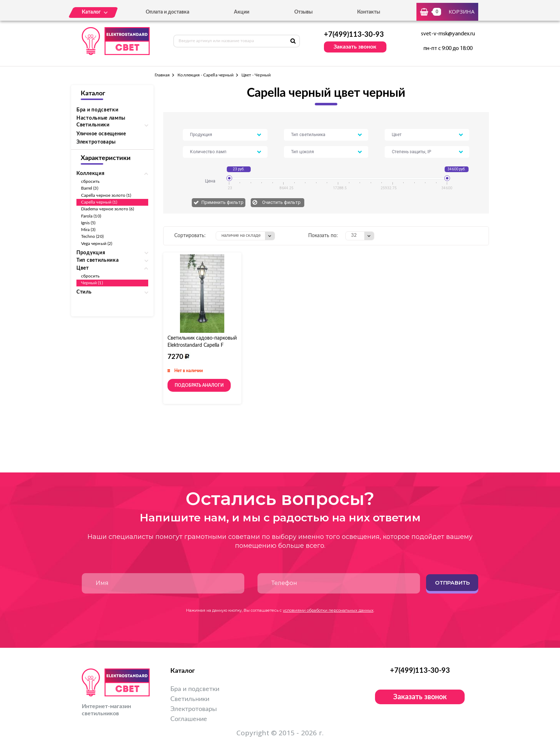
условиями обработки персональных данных (328, 610)
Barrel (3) (90, 188)
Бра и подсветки (97, 110)
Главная (162, 75)
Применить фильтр (222, 202)
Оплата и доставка (167, 12)
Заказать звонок (355, 47)
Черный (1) (92, 283)
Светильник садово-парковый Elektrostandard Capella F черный (202, 345)
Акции (242, 12)
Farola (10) (91, 216)
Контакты (369, 12)
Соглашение (189, 719)
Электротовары (96, 142)
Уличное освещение (101, 134)
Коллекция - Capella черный (206, 75)
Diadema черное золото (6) (108, 209)
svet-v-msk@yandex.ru (448, 34)
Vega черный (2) (97, 244)
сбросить (90, 181)
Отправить (452, 583)
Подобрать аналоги (199, 385)
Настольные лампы (101, 118)
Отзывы (303, 12)
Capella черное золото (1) (106, 195)
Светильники (190, 699)
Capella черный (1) (99, 202)
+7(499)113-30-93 (354, 35)
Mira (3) (88, 230)
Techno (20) (92, 236)
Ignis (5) (88, 223)
